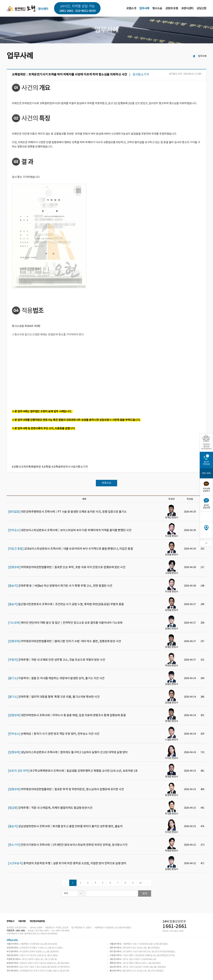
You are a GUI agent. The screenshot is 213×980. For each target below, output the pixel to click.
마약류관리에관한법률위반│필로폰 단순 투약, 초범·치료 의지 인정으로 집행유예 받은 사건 (67, 567)
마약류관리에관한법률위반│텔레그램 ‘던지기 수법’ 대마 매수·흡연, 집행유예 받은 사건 (65, 641)
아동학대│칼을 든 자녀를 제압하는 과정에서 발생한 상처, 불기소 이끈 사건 (56, 678)
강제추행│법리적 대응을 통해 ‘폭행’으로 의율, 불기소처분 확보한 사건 (54, 697)
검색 (145, 894)
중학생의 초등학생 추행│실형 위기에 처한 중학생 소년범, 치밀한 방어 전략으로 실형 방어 (67, 863)
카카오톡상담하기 (206, 490)
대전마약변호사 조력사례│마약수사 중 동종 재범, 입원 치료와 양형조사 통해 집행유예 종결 (67, 715)
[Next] (148, 883)
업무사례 (144, 9)
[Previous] (65, 883)
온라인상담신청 (206, 507)
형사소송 (157, 9)
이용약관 (22, 921)
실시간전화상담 (206, 463)
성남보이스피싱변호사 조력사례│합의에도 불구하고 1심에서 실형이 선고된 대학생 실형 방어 (68, 752)
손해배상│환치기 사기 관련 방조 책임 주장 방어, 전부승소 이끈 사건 (54, 734)
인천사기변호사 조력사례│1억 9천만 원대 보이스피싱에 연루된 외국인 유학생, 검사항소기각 (68, 845)
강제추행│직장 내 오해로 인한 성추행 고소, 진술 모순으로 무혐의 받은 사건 (56, 660)
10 (140, 883)
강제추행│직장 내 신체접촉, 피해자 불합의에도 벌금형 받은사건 (50, 808)
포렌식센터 (187, 9)
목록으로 (106, 483)
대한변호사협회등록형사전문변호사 (206, 447)
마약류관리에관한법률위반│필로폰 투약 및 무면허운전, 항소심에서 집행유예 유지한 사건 (66, 789)
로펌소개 (131, 9)
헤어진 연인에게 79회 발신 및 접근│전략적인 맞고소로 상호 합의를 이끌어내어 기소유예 (65, 623)
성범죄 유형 (172, 9)
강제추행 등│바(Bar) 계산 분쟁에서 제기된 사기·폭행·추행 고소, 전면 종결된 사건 (60, 586)
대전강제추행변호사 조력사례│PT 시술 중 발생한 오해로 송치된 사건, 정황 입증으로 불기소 (67, 512)
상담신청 (201, 9)
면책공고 (10, 921)
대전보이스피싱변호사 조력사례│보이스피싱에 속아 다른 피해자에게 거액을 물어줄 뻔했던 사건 (70, 530)
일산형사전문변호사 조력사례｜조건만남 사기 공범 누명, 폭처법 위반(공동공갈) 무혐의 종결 (66, 604)
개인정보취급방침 (37, 921)
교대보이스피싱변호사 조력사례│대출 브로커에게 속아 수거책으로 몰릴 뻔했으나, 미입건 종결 (70, 549)
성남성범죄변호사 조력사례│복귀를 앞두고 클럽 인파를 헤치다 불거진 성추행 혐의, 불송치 (65, 826)
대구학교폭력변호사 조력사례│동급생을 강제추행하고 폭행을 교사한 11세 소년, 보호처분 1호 (73, 771)
